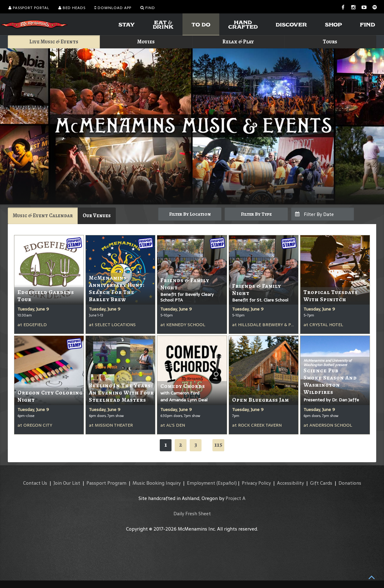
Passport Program (106, 483)
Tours (330, 42)
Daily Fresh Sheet (192, 514)
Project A (236, 498)
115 (218, 445)
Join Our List (67, 483)
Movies (146, 42)
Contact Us (35, 483)
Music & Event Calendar (43, 216)
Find (148, 8)
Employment (201, 483)
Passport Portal (29, 8)
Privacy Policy (256, 483)
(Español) (227, 483)
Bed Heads (72, 8)
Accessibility (290, 483)
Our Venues (97, 216)
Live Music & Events (54, 42)
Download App (113, 8)
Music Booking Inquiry (157, 483)
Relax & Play (238, 42)
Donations (350, 483)
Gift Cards (321, 483)
